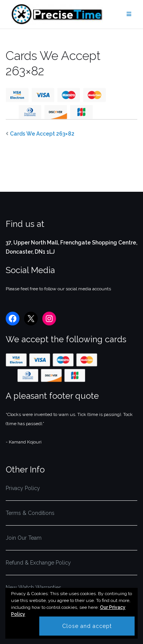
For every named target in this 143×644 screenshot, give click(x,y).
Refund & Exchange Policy (38, 563)
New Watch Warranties (34, 587)
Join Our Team (24, 538)
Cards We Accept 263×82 (42, 134)
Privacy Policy (23, 488)
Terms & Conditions (30, 513)
